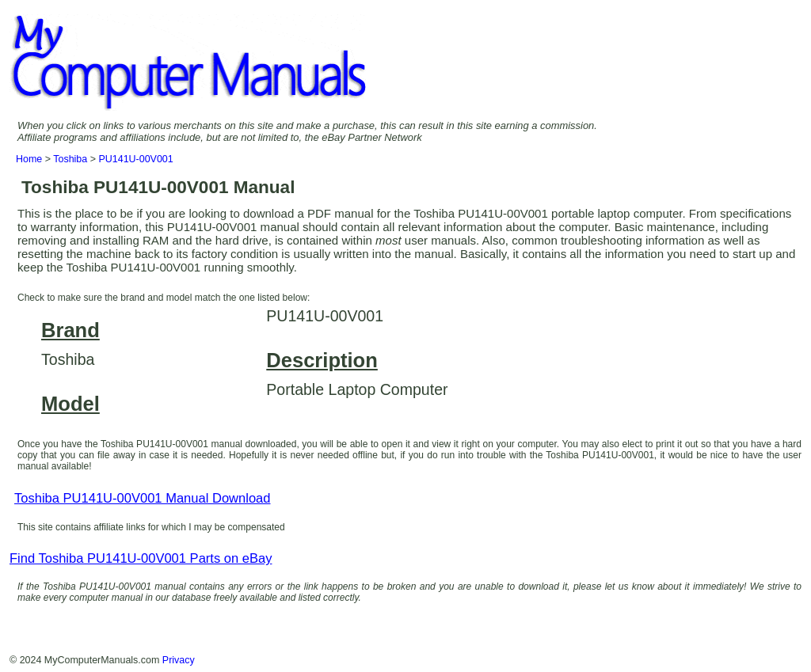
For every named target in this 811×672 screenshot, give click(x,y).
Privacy (179, 660)
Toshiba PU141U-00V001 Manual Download (142, 498)
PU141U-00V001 (135, 159)
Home (29, 159)
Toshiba (70, 159)
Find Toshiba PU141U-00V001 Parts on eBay (141, 558)
